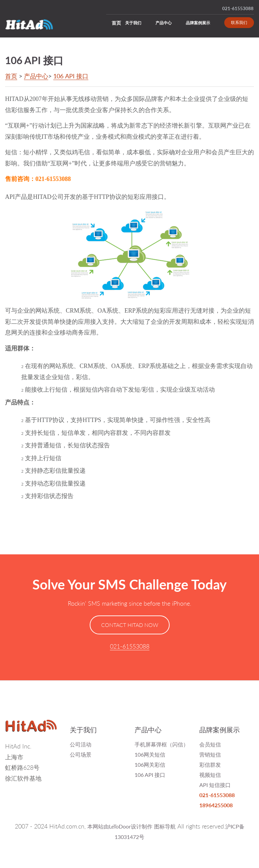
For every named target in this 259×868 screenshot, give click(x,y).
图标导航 (165, 826)
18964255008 (216, 805)
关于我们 (133, 23)
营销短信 (210, 754)
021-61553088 (238, 8)
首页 (116, 23)
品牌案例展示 (198, 23)
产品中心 (164, 23)
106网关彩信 (150, 765)
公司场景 (81, 754)
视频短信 (210, 775)
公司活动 (81, 744)
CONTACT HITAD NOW (130, 625)
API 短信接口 (215, 785)
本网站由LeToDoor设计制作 (120, 826)
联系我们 (239, 22)
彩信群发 (210, 765)
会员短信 (210, 744)
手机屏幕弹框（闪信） (162, 744)
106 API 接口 (71, 76)
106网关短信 (150, 754)
